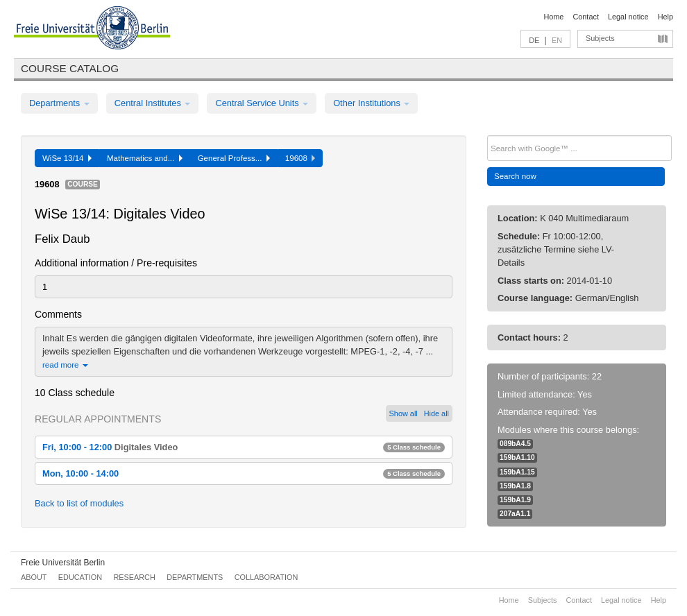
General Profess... (234, 158)
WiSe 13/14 (67, 158)
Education (80, 577)
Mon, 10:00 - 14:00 (244, 473)
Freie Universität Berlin (63, 563)
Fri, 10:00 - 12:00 (244, 447)
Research (134, 577)
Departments (59, 103)
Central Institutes (153, 103)
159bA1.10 (517, 457)
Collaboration (266, 577)
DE (534, 40)
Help (665, 17)
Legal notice (628, 17)
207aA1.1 (515, 514)
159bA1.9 (515, 500)
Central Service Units (262, 103)
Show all (404, 413)
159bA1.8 (515, 486)
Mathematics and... (145, 158)
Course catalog (70, 68)
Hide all (436, 413)
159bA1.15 (517, 472)
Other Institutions (371, 103)
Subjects (600, 38)
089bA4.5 (515, 444)
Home (553, 17)
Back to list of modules (79, 503)
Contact (585, 17)
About (34, 577)
